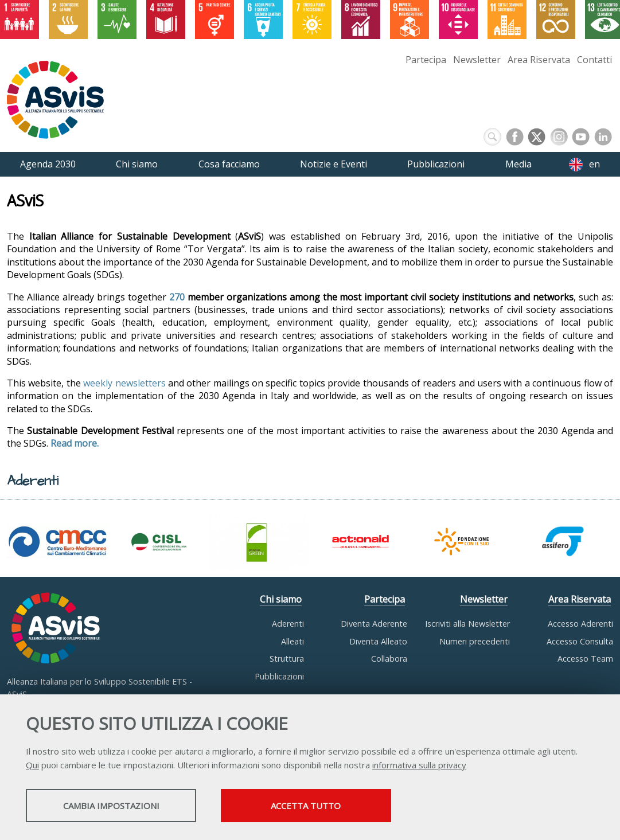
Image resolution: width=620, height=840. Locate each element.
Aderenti (288, 624)
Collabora (389, 659)
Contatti (594, 60)
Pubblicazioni (279, 676)
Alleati (293, 641)
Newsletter (477, 60)
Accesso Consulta (580, 641)
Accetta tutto (323, 806)
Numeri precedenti (475, 641)
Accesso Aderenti (580, 624)
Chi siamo (281, 599)
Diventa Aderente (374, 624)
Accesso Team (585, 659)
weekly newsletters (124, 383)
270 (177, 297)
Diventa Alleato (378, 641)
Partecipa (426, 60)
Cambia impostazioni (116, 806)
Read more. (75, 443)
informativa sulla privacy (419, 765)
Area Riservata (539, 60)
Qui (32, 765)
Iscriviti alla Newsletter (467, 624)
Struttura (287, 659)
